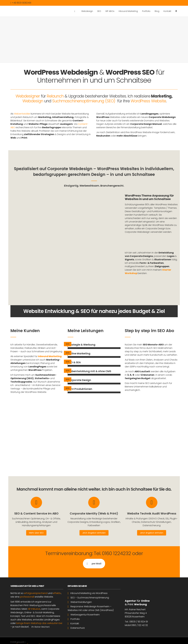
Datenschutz (78, 615)
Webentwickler (22, 114)
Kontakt (167, 11)
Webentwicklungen (81, 589)
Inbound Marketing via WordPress (89, 580)
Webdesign (87, 11)
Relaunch (55, 96)
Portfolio (146, 11)
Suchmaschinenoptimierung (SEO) (84, 101)
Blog (157, 11)
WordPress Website (148, 101)
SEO (99, 11)
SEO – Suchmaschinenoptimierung (90, 585)
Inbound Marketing (128, 11)
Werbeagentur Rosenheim (85, 602)
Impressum (22, 632)
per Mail (94, 551)
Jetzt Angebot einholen (94, 520)
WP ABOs (110, 11)
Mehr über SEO (36, 520)
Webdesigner (28, 96)
